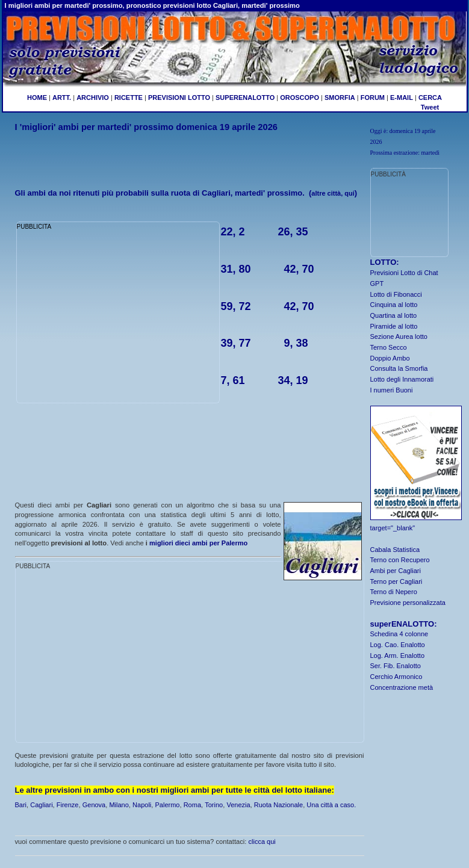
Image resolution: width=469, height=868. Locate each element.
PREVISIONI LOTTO (179, 98)
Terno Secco (389, 347)
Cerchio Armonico (396, 677)
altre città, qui (333, 193)
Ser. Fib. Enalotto (396, 666)
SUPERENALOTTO (245, 98)
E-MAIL (402, 98)
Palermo (167, 805)
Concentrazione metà (402, 687)
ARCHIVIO (93, 98)
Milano (119, 805)
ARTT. (62, 98)
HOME (37, 98)
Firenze (68, 805)
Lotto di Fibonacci (396, 294)
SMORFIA (340, 98)
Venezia (238, 805)
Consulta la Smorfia (399, 368)
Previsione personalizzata (408, 603)
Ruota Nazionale (278, 805)
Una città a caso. (331, 805)
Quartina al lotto (394, 315)
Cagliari (41, 805)
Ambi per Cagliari (396, 571)
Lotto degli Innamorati (402, 379)
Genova (94, 805)
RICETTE (128, 98)
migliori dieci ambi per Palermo (198, 543)
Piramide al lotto (394, 326)
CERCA (430, 98)
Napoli (142, 805)
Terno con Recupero (400, 560)
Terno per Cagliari (396, 581)
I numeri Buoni (392, 390)
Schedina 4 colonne (399, 634)
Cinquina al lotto (394, 305)
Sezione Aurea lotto (399, 336)
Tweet (430, 107)
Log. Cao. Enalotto (398, 645)
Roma (192, 805)
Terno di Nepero (394, 592)
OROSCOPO (300, 98)
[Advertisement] (190, 152)
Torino (214, 805)
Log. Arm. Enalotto (398, 656)
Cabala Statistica (395, 550)
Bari (21, 805)
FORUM (373, 98)
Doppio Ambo (390, 358)
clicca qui (262, 842)
